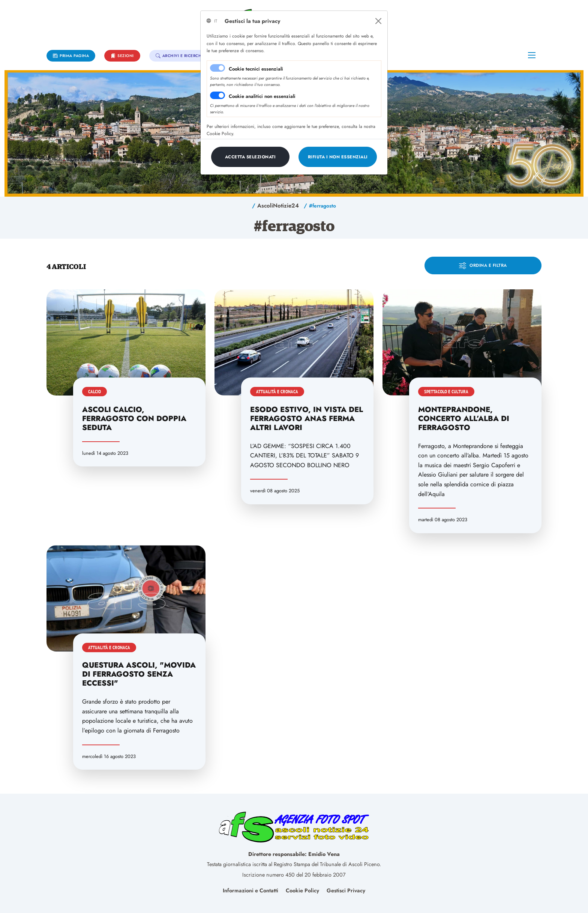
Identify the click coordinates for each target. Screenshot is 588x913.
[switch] (217, 95)
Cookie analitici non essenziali (262, 96)
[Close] (378, 21)
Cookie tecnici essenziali (256, 69)
